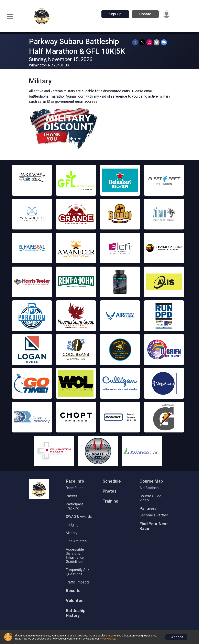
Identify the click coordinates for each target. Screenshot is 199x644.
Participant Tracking (74, 506)
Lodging (72, 525)
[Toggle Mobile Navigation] (10, 16)
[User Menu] (167, 14)
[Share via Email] (157, 42)
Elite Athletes (76, 541)
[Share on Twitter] (142, 42)
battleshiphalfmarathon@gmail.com (58, 96)
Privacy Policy (107, 639)
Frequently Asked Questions (80, 572)
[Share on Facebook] (135, 42)
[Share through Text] (164, 42)
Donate (145, 14)
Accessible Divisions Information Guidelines (75, 556)
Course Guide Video (150, 498)
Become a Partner (154, 515)
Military (71, 533)
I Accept (176, 637)
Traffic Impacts (78, 582)
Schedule (112, 481)
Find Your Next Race (154, 526)
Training (110, 501)
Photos (110, 491)
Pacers (71, 496)
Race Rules (75, 488)
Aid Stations (149, 488)
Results (73, 591)
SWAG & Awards (79, 517)
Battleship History (76, 613)
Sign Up (115, 14)
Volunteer (75, 601)
